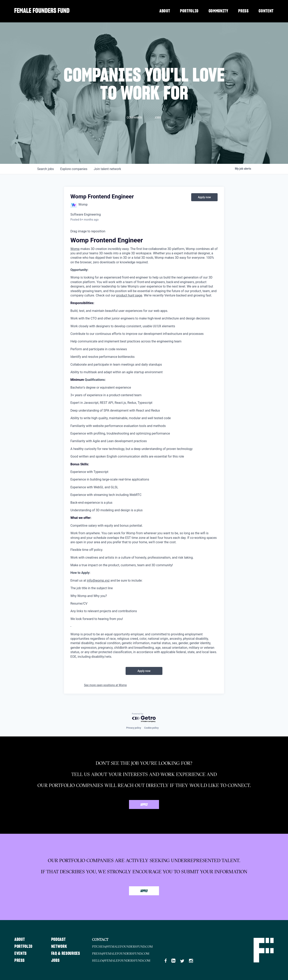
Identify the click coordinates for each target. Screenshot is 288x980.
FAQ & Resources (66, 953)
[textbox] (144, 444)
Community (218, 11)
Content (266, 11)
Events (21, 953)
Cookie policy (151, 728)
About (165, 11)
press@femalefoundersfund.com (123, 953)
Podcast (59, 939)
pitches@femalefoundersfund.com (124, 946)
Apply (144, 805)
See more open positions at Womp (105, 685)
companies (74, 169)
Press (243, 11)
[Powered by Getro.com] (144, 718)
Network (60, 946)
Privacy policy (134, 728)
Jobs (56, 960)
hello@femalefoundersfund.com (123, 960)
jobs (45, 169)
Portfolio (189, 11)
